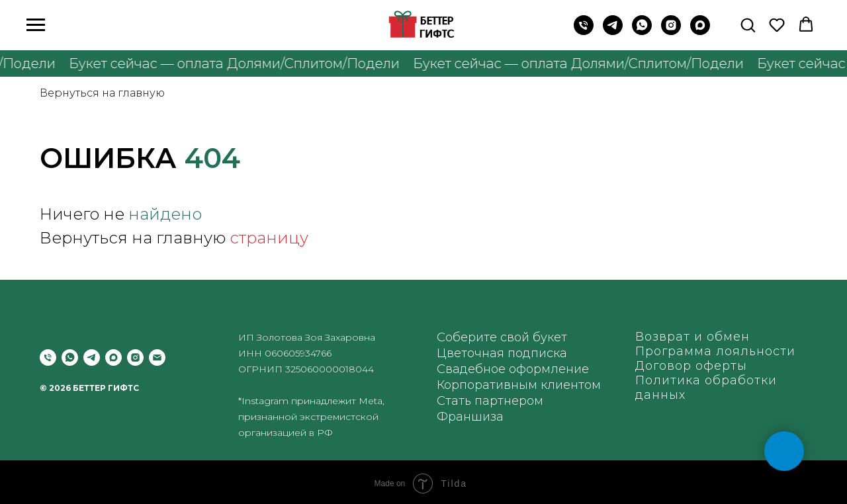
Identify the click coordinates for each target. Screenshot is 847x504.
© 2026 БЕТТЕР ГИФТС (89, 388)
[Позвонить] (48, 357)
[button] (748, 24)
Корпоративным (487, 385)
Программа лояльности (715, 351)
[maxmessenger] (700, 31)
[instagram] (671, 31)
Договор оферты (691, 366)
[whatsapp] (70, 357)
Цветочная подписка (502, 353)
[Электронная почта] (157, 357)
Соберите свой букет (502, 337)
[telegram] (92, 357)
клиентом (571, 385)
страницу (269, 238)
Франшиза (470, 417)
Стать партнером (490, 401)
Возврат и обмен (692, 337)
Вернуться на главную (102, 93)
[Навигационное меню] (36, 25)
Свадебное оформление (513, 369)
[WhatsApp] (642, 31)
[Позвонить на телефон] (584, 31)
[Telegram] (613, 31)
